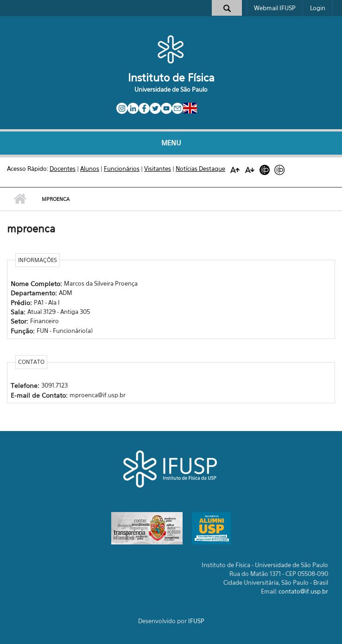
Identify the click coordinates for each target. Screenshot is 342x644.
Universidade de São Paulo (171, 89)
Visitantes (158, 169)
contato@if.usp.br (303, 591)
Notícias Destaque (200, 169)
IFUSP (196, 621)
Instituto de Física (171, 78)
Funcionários (122, 169)
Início (20, 199)
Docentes (63, 169)
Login (318, 8)
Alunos (90, 169)
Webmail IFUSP (275, 8)
